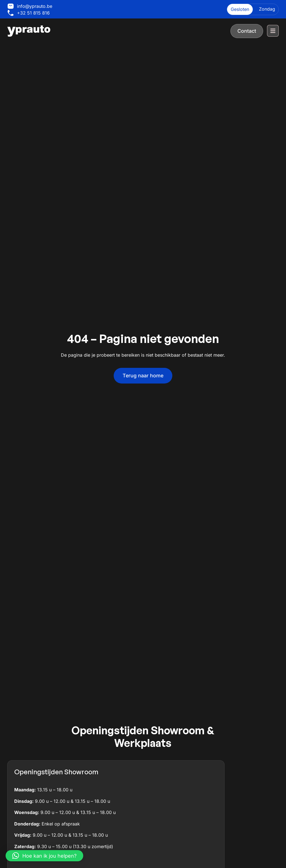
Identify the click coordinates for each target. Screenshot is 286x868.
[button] (44, 856)
